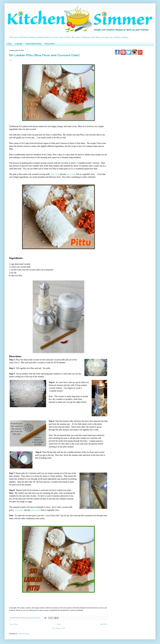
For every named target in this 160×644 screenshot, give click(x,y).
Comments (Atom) (24, 634)
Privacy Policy (50, 44)
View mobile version (58, 628)
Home (9, 44)
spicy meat (71, 174)
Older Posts (104, 624)
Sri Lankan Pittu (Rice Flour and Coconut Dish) (44, 55)
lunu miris (55, 174)
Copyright (19, 44)
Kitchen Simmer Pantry (34, 44)
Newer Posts (14, 624)
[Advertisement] (133, 121)
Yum (11, 60)
